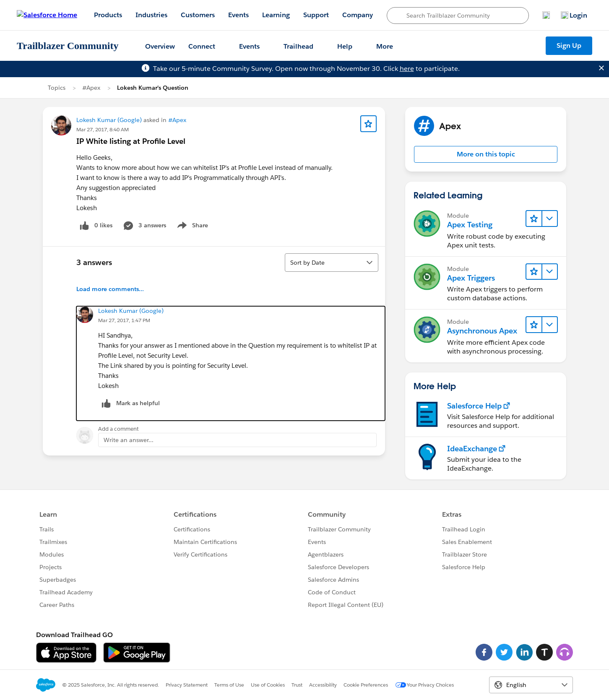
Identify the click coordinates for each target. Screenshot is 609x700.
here (407, 69)
